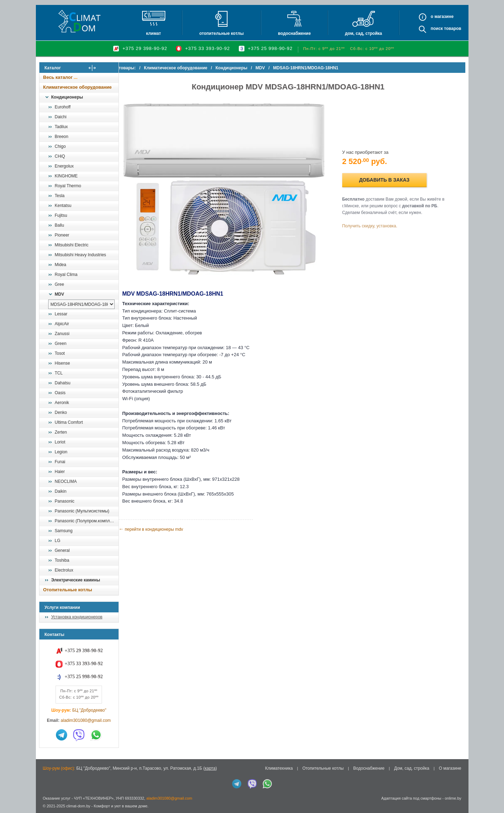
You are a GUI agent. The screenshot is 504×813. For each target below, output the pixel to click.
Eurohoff (63, 107)
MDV (60, 294)
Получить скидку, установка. (375, 222)
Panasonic (65, 501)
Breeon (62, 137)
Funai (60, 462)
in (46, 811)
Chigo (60, 146)
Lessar (61, 314)
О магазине (450, 768)
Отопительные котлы (222, 33)
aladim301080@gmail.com (86, 720)
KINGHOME (66, 176)
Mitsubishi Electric (72, 245)
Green (61, 344)
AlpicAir (62, 324)
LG (58, 541)
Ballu (60, 225)
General (62, 550)
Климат (153, 33)
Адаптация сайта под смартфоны (411, 798)
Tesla (60, 196)
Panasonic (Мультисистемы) (82, 511)
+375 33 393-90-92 (207, 48)
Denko (61, 412)
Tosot (60, 353)
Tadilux (61, 127)
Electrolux (64, 570)
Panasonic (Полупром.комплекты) (87, 521)
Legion (61, 452)
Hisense (62, 363)
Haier (60, 472)
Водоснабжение (294, 33)
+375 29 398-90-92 (145, 48)
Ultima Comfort (69, 422)
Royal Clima (66, 275)
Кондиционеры (67, 97)
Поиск (437, 29)
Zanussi (62, 334)
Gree (60, 284)
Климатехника (279, 768)
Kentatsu (63, 206)
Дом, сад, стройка (363, 33)
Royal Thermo (68, 186)
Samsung (64, 531)
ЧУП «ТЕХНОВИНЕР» (94, 798)
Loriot (60, 442)
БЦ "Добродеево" (90, 710)
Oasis (60, 393)
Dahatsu (63, 383)
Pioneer (62, 235)
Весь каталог (58, 77)
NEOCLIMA (66, 481)
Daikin (61, 491)
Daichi (61, 117)
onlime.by (453, 798)
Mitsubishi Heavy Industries (81, 255)
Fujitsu (61, 215)
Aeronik (62, 403)
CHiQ (60, 156)
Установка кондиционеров (77, 617)
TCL (59, 373)
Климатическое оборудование (78, 87)
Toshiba (62, 560)
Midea (61, 265)
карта (210, 768)
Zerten (61, 432)
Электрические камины (76, 580)
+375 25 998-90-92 (270, 48)
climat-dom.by (78, 806)
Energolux (64, 166)
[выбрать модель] (81, 304)
